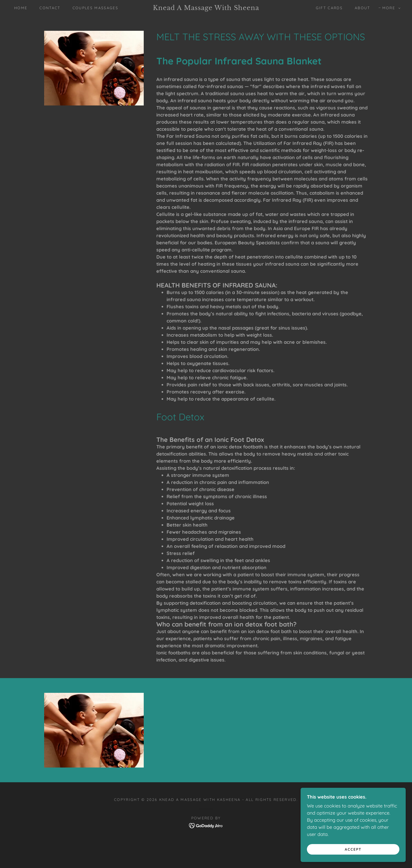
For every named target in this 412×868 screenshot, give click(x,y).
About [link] (362, 8)
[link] (206, 8)
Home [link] (21, 8)
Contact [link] (50, 8)
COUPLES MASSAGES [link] (95, 8)
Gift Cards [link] (329, 8)
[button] (390, 8)
